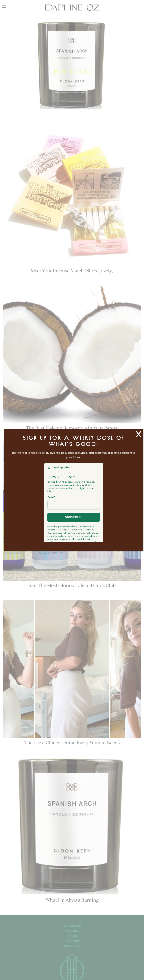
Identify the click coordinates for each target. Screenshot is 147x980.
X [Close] (139, 434)
